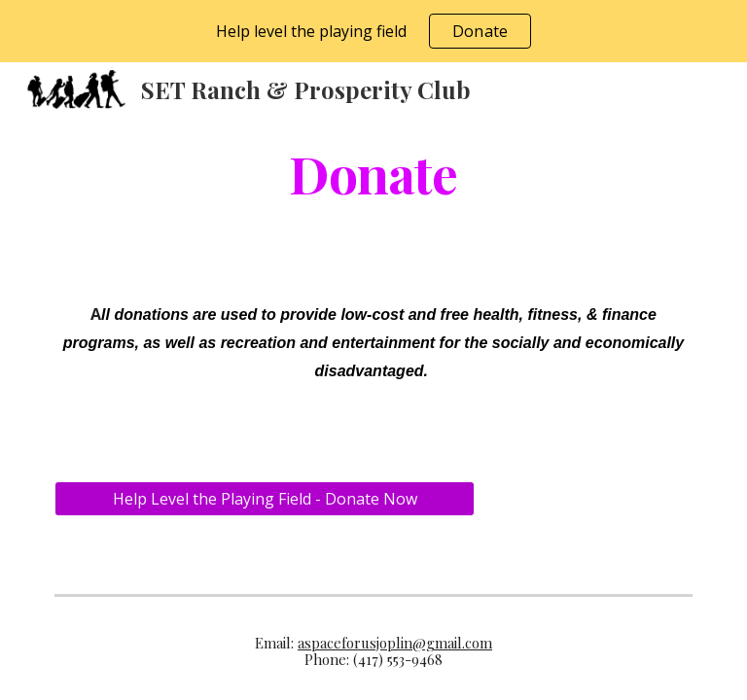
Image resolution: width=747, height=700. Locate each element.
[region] (373, 31)
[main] (373, 173)
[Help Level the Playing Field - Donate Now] (264, 499)
